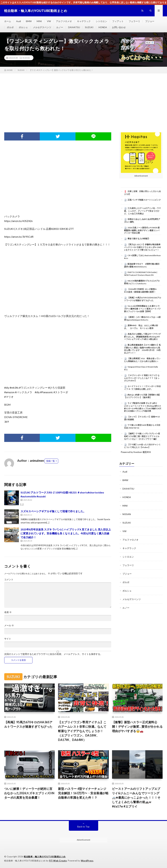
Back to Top (83, 827)
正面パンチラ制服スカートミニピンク (144, 200)
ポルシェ (23, 27)
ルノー (60, 27)
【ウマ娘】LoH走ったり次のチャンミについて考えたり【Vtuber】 (142, 446)
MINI (39, 21)
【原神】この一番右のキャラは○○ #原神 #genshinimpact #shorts (142, 318)
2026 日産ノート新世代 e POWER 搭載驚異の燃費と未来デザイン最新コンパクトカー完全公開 (142, 230)
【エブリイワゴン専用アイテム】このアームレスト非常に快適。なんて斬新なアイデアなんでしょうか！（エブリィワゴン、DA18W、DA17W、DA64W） (82, 731)
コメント (9, 579)
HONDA (103, 27)
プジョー (150, 21)
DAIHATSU (74, 27)
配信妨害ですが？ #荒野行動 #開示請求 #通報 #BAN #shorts (142, 265)
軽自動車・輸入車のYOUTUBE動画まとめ (45, 857)
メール (9, 625)
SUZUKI (89, 27)
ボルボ (10, 27)
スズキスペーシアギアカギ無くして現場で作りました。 (53, 511)
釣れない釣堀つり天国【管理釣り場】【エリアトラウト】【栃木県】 (142, 396)
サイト (8, 639)
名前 (8, 612)
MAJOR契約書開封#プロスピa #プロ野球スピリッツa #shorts (142, 282)
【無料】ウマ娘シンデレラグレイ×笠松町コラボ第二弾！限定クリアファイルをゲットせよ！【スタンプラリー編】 (142, 436)
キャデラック (84, 21)
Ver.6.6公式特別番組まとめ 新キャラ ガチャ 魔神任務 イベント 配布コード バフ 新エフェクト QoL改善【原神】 (142, 309)
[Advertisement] (83, 98)
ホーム (8, 21)
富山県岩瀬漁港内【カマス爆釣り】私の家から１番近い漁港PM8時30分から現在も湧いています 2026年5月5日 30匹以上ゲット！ (142, 349)
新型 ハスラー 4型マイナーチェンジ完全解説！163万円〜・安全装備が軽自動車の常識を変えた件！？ (83, 793)
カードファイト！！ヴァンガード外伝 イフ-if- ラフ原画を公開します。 (143, 388)
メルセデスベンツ (42, 27)
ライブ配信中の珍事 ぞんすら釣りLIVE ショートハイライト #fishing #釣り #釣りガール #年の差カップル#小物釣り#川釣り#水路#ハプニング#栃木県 (143, 407)
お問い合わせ (119, 27)
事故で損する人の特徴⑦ (138, 239)
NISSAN (127, 514)
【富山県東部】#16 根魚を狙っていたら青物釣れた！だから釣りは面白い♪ (142, 360)
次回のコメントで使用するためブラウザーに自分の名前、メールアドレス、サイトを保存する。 (53, 654)
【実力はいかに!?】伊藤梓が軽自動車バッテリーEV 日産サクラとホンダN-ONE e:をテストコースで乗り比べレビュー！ (143, 247)
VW (49, 21)
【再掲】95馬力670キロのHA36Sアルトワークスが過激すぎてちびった (143, 299)
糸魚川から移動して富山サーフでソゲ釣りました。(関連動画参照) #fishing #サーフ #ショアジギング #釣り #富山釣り (142, 337)
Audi (19, 21)
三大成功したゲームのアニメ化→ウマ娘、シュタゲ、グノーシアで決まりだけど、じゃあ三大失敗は (142, 211)
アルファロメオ (64, 21)
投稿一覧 (51, 461)
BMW (29, 21)
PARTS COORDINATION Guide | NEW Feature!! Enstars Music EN (141, 274)
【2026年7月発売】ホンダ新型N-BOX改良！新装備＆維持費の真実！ (141, 290)
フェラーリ (134, 21)
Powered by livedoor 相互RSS (136, 452)
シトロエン (101, 21)
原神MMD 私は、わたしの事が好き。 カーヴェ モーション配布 (141, 327)
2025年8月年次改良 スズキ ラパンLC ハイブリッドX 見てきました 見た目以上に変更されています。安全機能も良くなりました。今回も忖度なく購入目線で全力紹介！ (66, 533)
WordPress (87, 861)
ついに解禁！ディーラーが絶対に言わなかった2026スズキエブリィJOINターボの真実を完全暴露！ (29, 793)
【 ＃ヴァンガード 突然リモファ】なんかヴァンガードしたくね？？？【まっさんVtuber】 (142, 378)
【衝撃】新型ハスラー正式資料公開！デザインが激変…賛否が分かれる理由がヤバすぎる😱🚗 (137, 727)
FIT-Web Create (58, 861)
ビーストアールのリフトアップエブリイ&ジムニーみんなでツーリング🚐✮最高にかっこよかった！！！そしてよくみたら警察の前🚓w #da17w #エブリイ (136, 798)
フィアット (118, 21)
